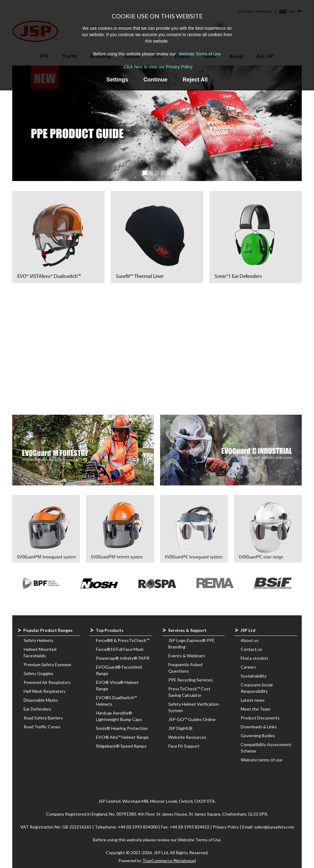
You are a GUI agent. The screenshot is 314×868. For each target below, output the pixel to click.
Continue (155, 80)
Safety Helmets (38, 640)
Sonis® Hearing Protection (122, 728)
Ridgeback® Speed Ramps (121, 746)
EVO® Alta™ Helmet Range (122, 737)
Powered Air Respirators (47, 682)
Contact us (251, 649)
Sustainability (254, 676)
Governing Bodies (258, 736)
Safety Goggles (38, 673)
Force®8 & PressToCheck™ (123, 640)
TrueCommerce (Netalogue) (169, 860)
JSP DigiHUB (180, 728)
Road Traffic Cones (42, 727)
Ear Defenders (37, 709)
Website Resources (187, 737)
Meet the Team (256, 709)
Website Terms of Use (200, 54)
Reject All (195, 80)
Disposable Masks (41, 700)
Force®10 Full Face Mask (120, 649)
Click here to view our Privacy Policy (158, 67)
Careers (248, 667)
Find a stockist (255, 658)
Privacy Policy (226, 827)
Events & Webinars (187, 656)
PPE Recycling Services (191, 680)
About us (250, 640)
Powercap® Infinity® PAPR (123, 658)
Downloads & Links (259, 727)
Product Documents (260, 718)
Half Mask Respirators (45, 691)
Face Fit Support (184, 746)
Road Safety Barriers (43, 718)
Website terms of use (262, 760)
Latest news (253, 700)
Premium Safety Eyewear (48, 664)
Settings (117, 80)
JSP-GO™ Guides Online (192, 719)
